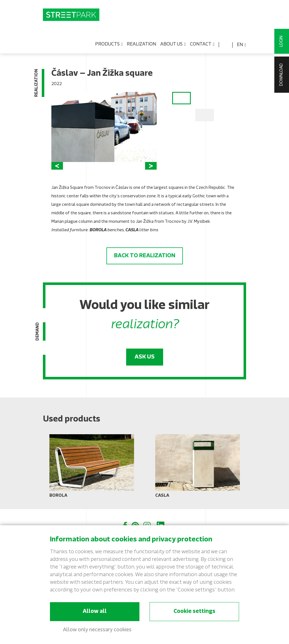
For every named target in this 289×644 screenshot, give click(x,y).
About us (173, 45)
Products (109, 45)
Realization (141, 44)
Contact (202, 45)
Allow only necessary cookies (97, 630)
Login (282, 41)
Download (282, 75)
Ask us (145, 357)
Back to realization (145, 256)
